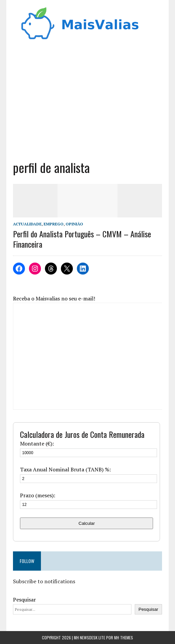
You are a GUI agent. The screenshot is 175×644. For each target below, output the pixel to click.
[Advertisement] (88, 103)
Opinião (74, 224)
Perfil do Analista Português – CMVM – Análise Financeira (82, 239)
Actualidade (27, 224)
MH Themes (124, 638)
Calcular (87, 523)
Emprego (54, 224)
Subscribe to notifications (44, 581)
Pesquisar (24, 600)
